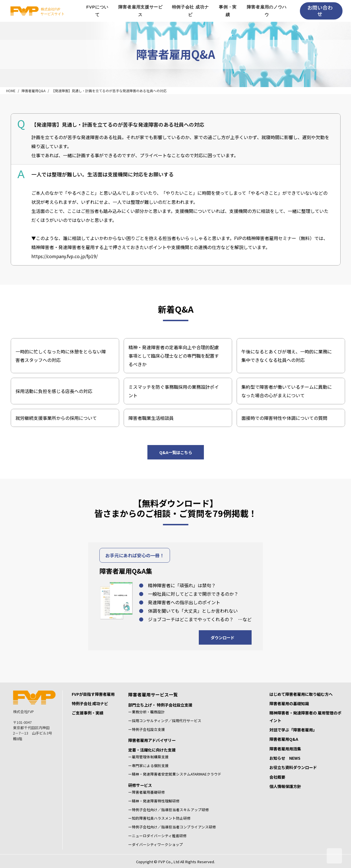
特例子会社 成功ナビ (90, 703)
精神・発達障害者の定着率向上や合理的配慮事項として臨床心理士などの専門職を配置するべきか (174, 356)
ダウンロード (223, 637)
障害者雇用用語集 (285, 749)
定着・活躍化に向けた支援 (152, 750)
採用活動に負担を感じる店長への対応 (54, 391)
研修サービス (140, 785)
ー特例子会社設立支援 (147, 729)
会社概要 (277, 777)
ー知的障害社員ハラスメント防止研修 (159, 818)
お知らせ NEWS (285, 758)
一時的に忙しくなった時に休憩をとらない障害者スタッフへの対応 (61, 356)
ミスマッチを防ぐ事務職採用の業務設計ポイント (174, 391)
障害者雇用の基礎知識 (289, 703)
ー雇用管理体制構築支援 (148, 757)
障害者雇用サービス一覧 (153, 694)
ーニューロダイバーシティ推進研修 (157, 836)
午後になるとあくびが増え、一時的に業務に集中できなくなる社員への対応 (287, 356)
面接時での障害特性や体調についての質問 (284, 418)
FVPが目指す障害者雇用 (93, 694)
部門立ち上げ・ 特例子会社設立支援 (160, 705)
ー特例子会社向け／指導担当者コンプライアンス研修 (172, 827)
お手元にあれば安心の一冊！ (135, 555)
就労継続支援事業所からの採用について (56, 418)
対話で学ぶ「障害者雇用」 (293, 730)
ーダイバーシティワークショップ (156, 844)
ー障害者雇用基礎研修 (147, 792)
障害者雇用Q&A (33, 91)
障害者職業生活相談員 (151, 418)
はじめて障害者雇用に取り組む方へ (301, 694)
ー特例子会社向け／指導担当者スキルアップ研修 (169, 810)
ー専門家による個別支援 (148, 766)
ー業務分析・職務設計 (147, 712)
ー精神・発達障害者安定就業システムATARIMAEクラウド (175, 774)
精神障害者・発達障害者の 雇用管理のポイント (305, 716)
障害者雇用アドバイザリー (152, 740)
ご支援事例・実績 (88, 713)
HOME (11, 91)
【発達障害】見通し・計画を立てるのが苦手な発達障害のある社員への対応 (109, 91)
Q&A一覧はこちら (176, 452)
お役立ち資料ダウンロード (293, 767)
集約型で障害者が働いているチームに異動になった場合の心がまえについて (287, 391)
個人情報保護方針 (285, 786)
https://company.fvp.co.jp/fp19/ (65, 256)
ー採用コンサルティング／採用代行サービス (165, 721)
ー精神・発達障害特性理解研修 (154, 801)
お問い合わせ (320, 11)
